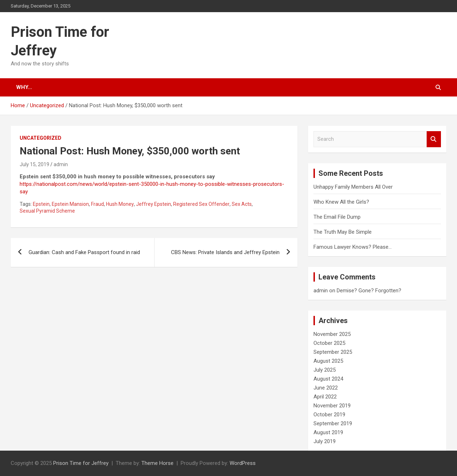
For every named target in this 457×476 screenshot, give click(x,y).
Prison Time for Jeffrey (81, 463)
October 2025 (329, 343)
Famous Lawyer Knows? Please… (353, 247)
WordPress (243, 463)
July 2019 (325, 441)
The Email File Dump (337, 217)
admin (61, 164)
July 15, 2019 (34, 164)
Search (434, 139)
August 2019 (328, 432)
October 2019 (329, 415)
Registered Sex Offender (201, 204)
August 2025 (328, 361)
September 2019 (333, 423)
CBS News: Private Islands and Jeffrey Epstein (225, 252)
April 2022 (325, 397)
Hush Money (120, 204)
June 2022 (326, 388)
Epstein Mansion (70, 204)
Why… (24, 87)
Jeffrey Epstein (154, 204)
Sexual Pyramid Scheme (47, 211)
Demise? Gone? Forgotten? (369, 291)
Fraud (97, 204)
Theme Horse (157, 463)
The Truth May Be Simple (343, 232)
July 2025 (325, 370)
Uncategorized (41, 138)
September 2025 (333, 352)
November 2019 (332, 406)
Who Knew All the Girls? (341, 202)
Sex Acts (242, 204)
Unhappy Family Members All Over (353, 187)
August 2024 (328, 379)
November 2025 (332, 334)
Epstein (41, 204)
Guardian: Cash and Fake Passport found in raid (84, 252)
